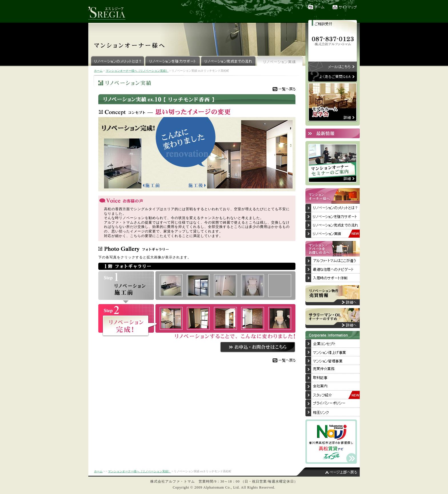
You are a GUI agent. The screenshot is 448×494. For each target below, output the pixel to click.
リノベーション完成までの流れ (228, 61)
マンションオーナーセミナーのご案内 (333, 163)
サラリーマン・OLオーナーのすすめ (333, 318)
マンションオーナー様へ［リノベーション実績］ (137, 71)
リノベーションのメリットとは (333, 208)
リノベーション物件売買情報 (333, 295)
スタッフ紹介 (333, 395)
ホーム (317, 7)
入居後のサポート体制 (333, 278)
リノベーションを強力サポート (173, 61)
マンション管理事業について (333, 361)
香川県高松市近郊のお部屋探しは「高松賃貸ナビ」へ (331, 442)
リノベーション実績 (280, 61)
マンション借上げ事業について (333, 352)
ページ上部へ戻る (328, 472)
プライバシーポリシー (333, 404)
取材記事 (333, 378)
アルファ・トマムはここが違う (333, 261)
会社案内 (333, 387)
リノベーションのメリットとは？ (117, 61)
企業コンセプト (333, 344)
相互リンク (333, 412)
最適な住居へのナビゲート (333, 270)
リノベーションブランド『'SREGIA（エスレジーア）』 (110, 11)
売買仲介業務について (333, 370)
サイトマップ (346, 7)
